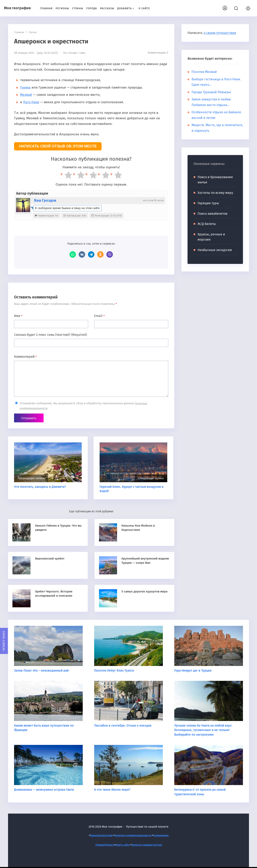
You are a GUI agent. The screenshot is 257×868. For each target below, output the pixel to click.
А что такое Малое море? (113, 790)
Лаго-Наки (32, 102)
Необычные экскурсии (215, 250)
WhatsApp (73, 254)
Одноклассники (100, 254)
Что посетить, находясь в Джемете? (41, 487)
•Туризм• (96, 845)
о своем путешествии (221, 33)
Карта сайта (122, 845)
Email (99, 316)
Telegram (91, 254)
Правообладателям (97, 836)
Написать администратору (149, 845)
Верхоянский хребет (52, 559)
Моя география (17, 8)
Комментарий (25, 356)
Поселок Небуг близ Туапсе (115, 671)
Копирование (165, 836)
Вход (232, 7)
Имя (18, 316)
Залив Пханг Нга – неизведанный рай (43, 671)
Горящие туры (208, 203)
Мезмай (26, 95)
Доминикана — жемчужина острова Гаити (46, 790)
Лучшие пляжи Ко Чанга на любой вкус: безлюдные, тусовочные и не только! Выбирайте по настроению (204, 731)
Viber (110, 254)
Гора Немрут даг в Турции (194, 671)
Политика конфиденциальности (133, 836)
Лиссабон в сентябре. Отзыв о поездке (124, 726)
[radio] (66, 176)
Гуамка (25, 87)
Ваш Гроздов (45, 200)
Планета (107, 845)
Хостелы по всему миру (215, 193)
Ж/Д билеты (207, 224)
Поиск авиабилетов (213, 214)
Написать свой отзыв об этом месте (58, 146)
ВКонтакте (82, 254)
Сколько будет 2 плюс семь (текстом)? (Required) (50, 334)
